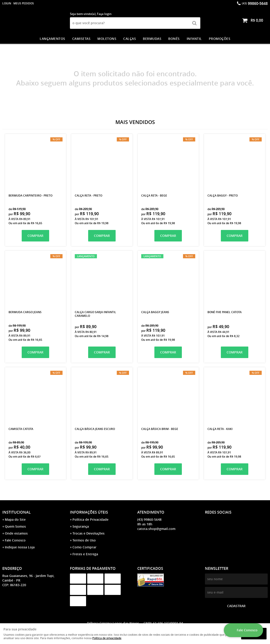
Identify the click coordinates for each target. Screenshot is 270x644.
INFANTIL (194, 39)
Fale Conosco (15, 540)
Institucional (16, 512)
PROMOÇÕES (220, 39)
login (7, 3)
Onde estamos (16, 533)
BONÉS (174, 39)
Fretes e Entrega (85, 554)
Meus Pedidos (24, 3)
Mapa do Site (15, 519)
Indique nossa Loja (20, 547)
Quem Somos (15, 526)
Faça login (104, 14)
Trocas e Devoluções (88, 533)
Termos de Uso (84, 540)
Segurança (81, 526)
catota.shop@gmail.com (156, 529)
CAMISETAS (81, 39)
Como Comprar (84, 547)
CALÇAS (130, 39)
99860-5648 (255, 3)
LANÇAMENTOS (52, 39)
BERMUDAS (152, 39)
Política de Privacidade (90, 519)
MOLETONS (107, 39)
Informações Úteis (89, 512)
